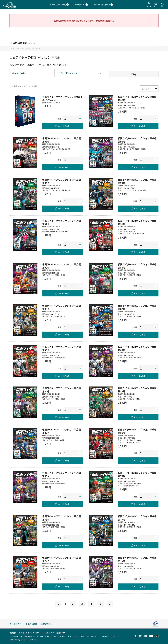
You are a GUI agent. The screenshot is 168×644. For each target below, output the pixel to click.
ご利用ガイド (15, 624)
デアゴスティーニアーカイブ (30, 633)
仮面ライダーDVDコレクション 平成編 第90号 (62, 266)
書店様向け (61, 633)
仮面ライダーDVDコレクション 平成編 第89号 (137, 266)
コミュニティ (49, 633)
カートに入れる (64, 126)
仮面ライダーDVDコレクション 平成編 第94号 (62, 181)
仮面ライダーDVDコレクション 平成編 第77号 (137, 518)
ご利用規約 (14, 636)
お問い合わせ (47, 624)
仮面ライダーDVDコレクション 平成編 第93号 (137, 181)
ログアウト (115, 636)
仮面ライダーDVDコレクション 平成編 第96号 (62, 140)
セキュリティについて (76, 636)
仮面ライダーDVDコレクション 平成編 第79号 (137, 474)
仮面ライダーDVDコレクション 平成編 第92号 (62, 223)
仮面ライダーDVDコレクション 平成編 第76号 (62, 559)
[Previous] (58, 604)
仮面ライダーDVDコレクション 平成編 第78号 (62, 518)
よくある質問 (31, 624)
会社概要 (105, 636)
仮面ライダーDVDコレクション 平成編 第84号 (62, 390)
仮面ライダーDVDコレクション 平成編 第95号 (137, 140)
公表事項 (61, 636)
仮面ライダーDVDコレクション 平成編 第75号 (137, 559)
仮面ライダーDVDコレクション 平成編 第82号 (62, 431)
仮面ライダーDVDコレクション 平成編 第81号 (137, 431)
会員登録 (13, 633)
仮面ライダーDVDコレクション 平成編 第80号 (62, 474)
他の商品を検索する (105, 21)
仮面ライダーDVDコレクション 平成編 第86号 (62, 349)
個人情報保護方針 (27, 636)
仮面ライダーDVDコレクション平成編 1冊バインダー (62, 99)
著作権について (93, 636)
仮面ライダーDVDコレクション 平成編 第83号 (137, 390)
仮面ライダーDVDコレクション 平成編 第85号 (137, 349)
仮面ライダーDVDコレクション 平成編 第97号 (137, 99)
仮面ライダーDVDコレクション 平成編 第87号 (137, 307)
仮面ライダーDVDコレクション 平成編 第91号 (137, 223)
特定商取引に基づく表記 (46, 636)
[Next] (110, 604)
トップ (12, 48)
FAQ (134, 74)
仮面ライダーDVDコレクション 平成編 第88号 (62, 307)
